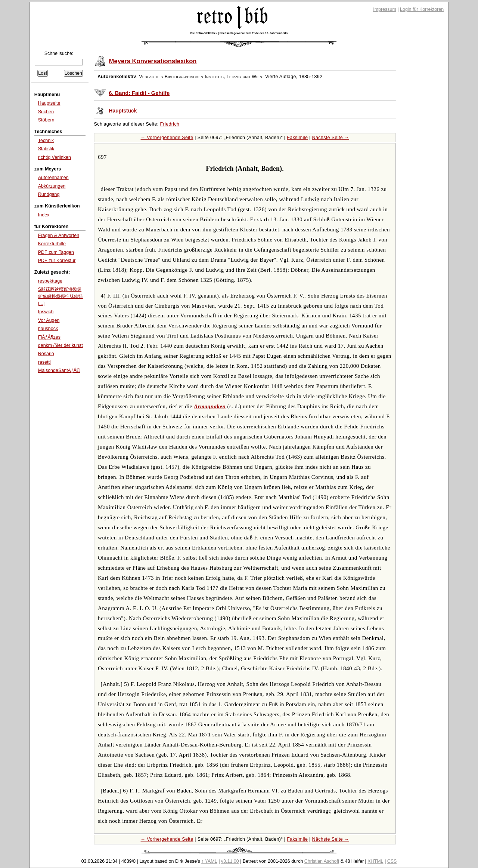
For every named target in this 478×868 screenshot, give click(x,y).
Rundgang (49, 194)
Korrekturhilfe (52, 244)
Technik (46, 141)
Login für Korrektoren (422, 9)
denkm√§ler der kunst (60, 345)
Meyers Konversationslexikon (153, 61)
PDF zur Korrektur (57, 261)
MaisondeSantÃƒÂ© (59, 370)
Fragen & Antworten (59, 236)
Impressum (385, 9)
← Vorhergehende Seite (167, 138)
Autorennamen (53, 178)
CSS (392, 861)
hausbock (48, 329)
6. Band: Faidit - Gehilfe (139, 93)
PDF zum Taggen (56, 252)
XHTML (375, 861)
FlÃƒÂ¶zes (49, 337)
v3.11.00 (230, 861)
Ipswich (46, 312)
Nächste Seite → (331, 138)
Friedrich (170, 124)
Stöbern (46, 120)
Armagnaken (210, 406)
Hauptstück (123, 111)
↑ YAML (209, 861)
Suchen (46, 112)
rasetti (44, 362)
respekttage (50, 281)
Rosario (46, 354)
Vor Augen (49, 320)
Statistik (46, 149)
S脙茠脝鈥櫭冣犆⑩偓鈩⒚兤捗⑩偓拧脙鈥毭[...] (60, 296)
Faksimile (297, 138)
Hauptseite (49, 103)
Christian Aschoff (322, 861)
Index (44, 215)
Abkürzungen (52, 186)
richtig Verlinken (55, 157)
